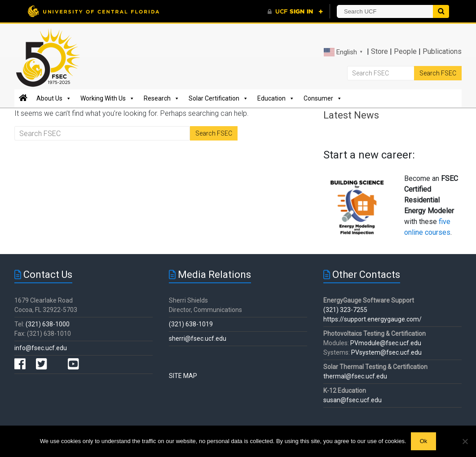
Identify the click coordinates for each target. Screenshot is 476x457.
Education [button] (276, 98)
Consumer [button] (323, 98)
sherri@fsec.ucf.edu (198, 338)
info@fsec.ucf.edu (41, 348)
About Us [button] (54, 98)
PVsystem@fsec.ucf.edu (386, 352)
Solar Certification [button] (218, 98)
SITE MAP (183, 376)
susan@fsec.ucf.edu (353, 400)
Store (379, 51)
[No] (465, 441)
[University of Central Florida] (93, 11)
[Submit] (441, 11)
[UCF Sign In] (295, 12)
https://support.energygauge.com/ (372, 319)
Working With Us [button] (108, 98)
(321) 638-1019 (191, 324)
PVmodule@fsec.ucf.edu (386, 343)
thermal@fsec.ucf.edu (355, 376)
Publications (442, 51)
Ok (424, 441)
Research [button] (162, 98)
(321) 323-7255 (345, 310)
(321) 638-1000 (48, 324)
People (405, 51)
